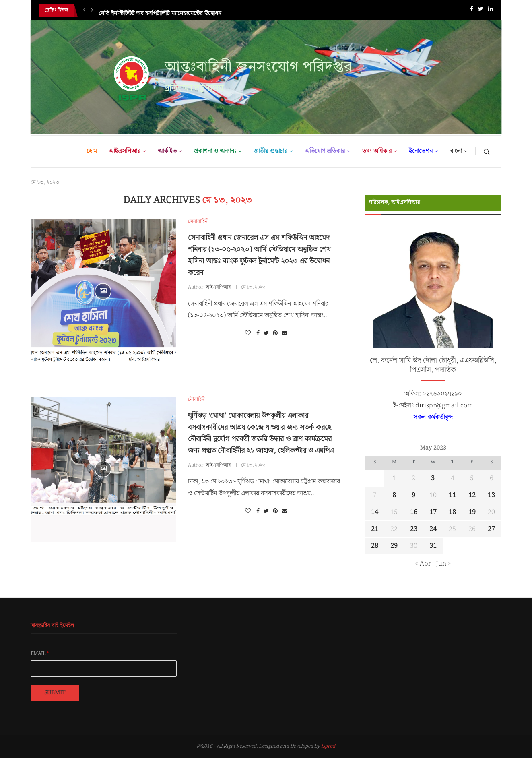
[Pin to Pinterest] (275, 333)
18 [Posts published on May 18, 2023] (452, 512)
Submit (55, 693)
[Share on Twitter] (266, 333)
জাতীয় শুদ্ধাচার (270, 151)
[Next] (92, 10)
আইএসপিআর (125, 151)
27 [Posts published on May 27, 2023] (491, 529)
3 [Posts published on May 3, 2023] (433, 478)
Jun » (443, 564)
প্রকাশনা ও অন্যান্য (215, 151)
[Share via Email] (285, 333)
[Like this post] (248, 333)
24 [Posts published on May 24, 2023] (433, 529)
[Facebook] (472, 11)
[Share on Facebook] (258, 333)
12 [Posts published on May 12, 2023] (472, 495)
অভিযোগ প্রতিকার (325, 151)
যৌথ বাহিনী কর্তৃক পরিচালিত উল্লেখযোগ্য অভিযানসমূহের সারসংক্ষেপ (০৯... (180, 10)
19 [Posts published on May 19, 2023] (472, 512)
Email (40, 654)
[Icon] (103, 291)
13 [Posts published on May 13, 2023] (491, 495)
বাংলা (456, 151)
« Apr (423, 564)
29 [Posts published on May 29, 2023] (394, 546)
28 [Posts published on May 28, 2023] (375, 546)
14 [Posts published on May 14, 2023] (375, 512)
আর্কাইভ (167, 151)
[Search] (487, 151)
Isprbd (328, 746)
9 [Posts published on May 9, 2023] (413, 495)
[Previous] (84, 10)
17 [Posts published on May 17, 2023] (433, 512)
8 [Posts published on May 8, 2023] (394, 495)
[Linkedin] (491, 11)
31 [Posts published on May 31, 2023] (433, 546)
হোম (92, 151)
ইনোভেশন (421, 151)
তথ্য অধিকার (377, 151)
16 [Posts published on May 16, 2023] (414, 512)
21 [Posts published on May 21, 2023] (375, 529)
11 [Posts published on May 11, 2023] (452, 495)
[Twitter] (481, 11)
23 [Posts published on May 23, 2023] (414, 529)
